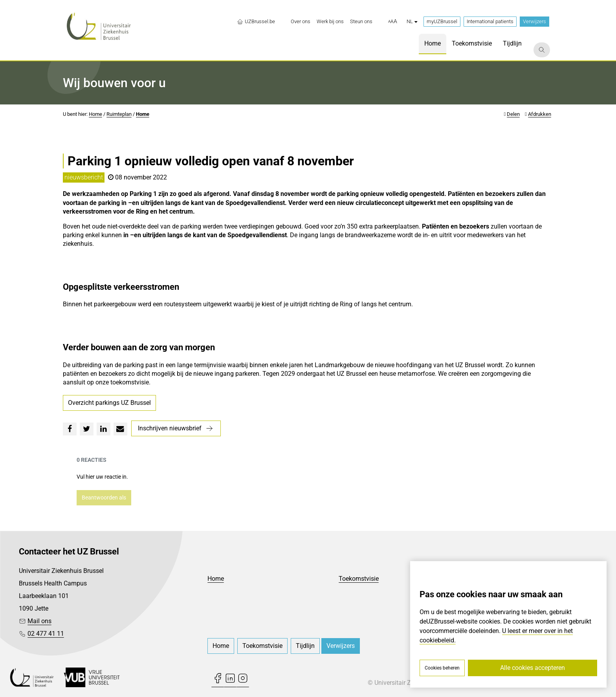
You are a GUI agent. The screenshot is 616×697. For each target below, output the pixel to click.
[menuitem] (301, 22)
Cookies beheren (442, 668)
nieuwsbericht (84, 177)
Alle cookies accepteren (533, 668)
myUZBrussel (442, 21)
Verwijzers (534, 21)
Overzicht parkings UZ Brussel (109, 403)
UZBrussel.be (256, 22)
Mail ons (39, 621)
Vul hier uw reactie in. (102, 477)
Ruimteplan (119, 114)
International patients (490, 21)
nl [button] (412, 21)
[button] (393, 22)
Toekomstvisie (359, 579)
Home (95, 114)
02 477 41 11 (46, 634)
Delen (513, 114)
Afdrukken (540, 114)
